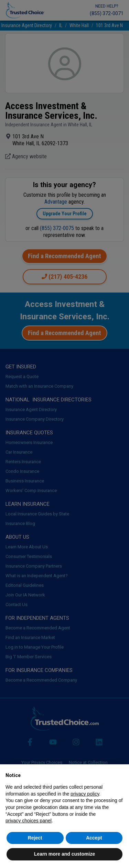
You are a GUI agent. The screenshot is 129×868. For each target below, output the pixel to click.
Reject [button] (35, 838)
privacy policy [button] (85, 794)
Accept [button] (94, 838)
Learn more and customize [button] (64, 854)
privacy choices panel (29, 821)
